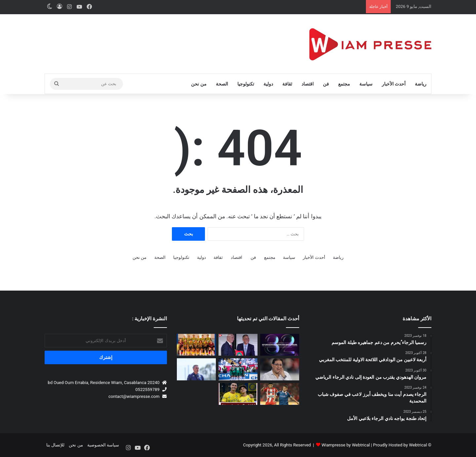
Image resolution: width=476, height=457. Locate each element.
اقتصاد (308, 84)
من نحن (199, 84)
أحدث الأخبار (394, 84)
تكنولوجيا (246, 84)
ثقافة (287, 84)
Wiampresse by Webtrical (346, 445)
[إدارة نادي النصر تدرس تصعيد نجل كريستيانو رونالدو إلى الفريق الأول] (238, 394)
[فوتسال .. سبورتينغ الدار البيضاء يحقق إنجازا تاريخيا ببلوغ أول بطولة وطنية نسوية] (196, 345)
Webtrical (418, 445)
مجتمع (344, 84)
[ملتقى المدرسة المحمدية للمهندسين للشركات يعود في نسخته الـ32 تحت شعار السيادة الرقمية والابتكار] (280, 345)
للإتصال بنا (55, 445)
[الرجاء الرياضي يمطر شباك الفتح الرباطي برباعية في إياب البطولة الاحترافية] (238, 369)
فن (326, 84)
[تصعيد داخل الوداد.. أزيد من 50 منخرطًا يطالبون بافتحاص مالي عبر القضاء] (280, 369)
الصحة (222, 84)
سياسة (366, 84)
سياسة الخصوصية (103, 445)
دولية (268, 84)
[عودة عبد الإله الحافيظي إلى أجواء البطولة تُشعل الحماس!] (280, 394)
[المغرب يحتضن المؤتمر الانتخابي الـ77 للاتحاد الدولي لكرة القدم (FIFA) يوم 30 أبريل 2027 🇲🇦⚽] (238, 345)
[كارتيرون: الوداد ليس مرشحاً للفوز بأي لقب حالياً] (196, 369)
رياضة (421, 84)
